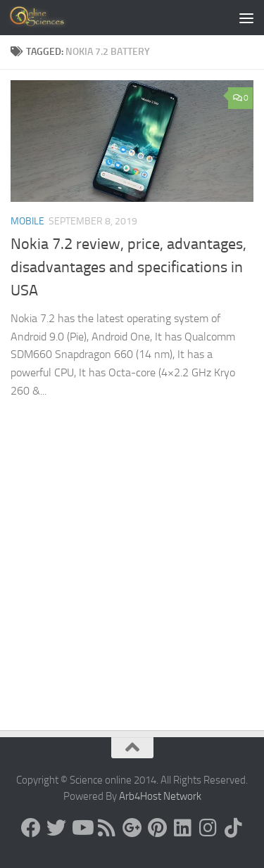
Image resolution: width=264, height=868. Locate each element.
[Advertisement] (132, 591)
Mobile (27, 221)
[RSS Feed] (107, 828)
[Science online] (31, 828)
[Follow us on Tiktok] (234, 828)
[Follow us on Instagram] (208, 828)
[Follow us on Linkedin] (183, 828)
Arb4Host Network (160, 796)
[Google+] (132, 828)
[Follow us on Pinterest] (158, 828)
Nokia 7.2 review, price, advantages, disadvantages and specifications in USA (128, 267)
